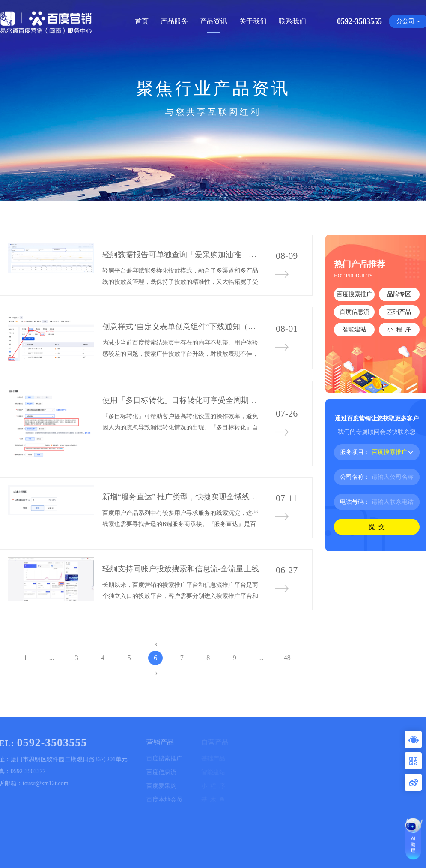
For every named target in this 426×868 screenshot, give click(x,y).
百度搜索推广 (355, 294)
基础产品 (399, 312)
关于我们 (253, 21)
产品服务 (174, 21)
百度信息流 (355, 312)
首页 (142, 21)
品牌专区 (399, 294)
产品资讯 (214, 21)
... (52, 658)
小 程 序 (399, 329)
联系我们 (292, 21)
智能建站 (355, 329)
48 (287, 658)
